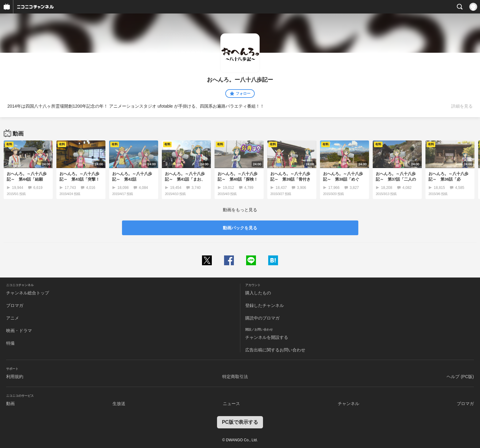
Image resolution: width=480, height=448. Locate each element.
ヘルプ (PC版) (460, 377)
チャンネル (349, 404)
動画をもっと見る (240, 210)
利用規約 (15, 377)
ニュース (231, 404)
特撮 (10, 343)
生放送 (119, 404)
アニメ (13, 318)
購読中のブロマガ (262, 318)
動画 (10, 404)
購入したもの (258, 293)
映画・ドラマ (19, 331)
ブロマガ (15, 305)
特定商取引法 (235, 377)
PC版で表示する (240, 422)
